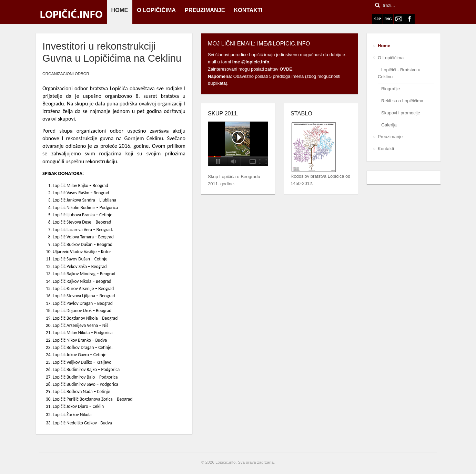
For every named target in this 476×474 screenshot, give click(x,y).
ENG (388, 19)
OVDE (286, 69)
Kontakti (386, 149)
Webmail (399, 19)
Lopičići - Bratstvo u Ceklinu (399, 73)
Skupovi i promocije (401, 113)
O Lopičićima (391, 58)
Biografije (391, 89)
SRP (377, 19)
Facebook (409, 19)
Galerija (389, 125)
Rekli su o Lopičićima (402, 101)
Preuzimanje (390, 137)
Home (384, 46)
